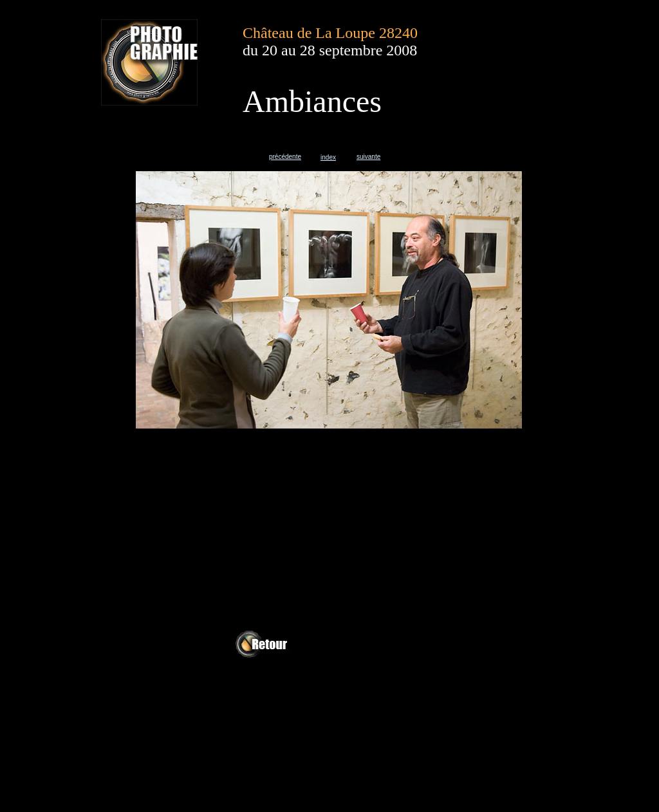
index (328, 157)
